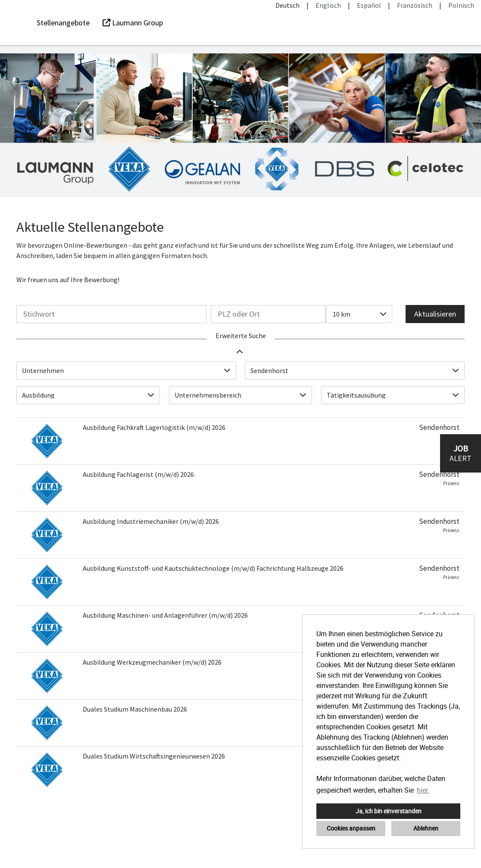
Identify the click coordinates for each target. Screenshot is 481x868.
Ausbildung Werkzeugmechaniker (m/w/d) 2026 (152, 662)
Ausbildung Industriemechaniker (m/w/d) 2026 (151, 521)
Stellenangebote (63, 23)
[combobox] (359, 314)
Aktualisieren (435, 314)
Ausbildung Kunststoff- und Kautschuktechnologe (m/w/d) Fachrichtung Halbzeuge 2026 (213, 568)
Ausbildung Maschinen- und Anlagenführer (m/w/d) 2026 (165, 615)
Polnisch (461, 5)
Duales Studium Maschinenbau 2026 (135, 709)
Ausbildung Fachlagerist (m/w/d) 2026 (138, 474)
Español (369, 5)
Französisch (415, 5)
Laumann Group (133, 23)
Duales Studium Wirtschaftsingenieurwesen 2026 (154, 756)
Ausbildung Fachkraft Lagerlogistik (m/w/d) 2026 (154, 427)
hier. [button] (423, 790)
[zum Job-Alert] (461, 453)
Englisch (328, 5)
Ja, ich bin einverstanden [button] (389, 811)
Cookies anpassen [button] (351, 828)
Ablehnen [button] (426, 828)
